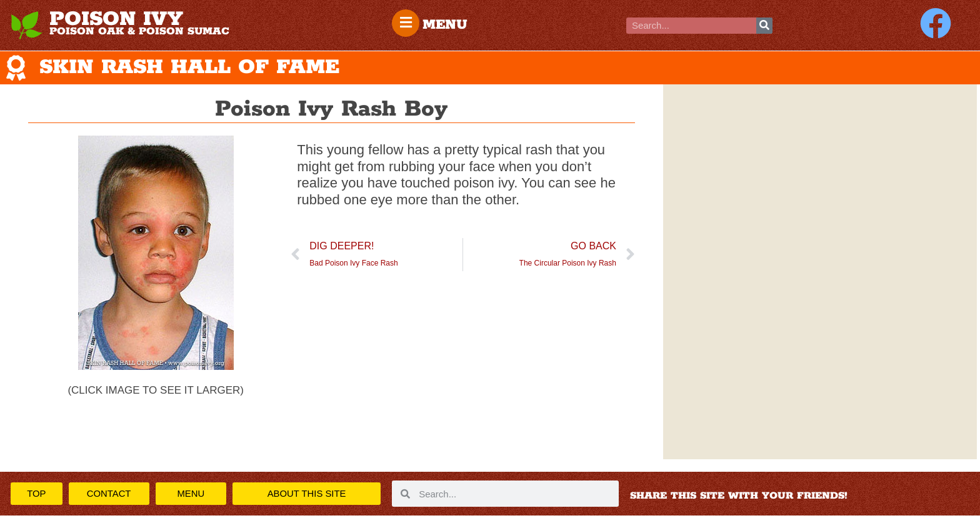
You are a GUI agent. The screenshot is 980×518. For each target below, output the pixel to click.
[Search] (764, 26)
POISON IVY (116, 19)
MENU (446, 25)
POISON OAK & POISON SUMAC (139, 31)
